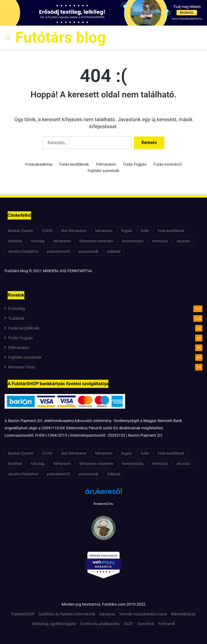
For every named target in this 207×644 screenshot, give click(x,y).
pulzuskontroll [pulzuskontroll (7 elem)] (58, 252)
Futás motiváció (168, 164)
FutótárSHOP (23, 614)
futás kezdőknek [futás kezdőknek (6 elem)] (171, 231)
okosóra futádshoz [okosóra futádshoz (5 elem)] (23, 252)
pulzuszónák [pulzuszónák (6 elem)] (88, 252)
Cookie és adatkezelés (100, 624)
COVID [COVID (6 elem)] (47, 231)
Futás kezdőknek (74, 164)
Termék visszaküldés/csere (143, 614)
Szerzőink (146, 624)
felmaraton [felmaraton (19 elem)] (104, 231)
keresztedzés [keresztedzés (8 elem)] (133, 241)
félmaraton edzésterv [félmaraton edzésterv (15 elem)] (96, 241)
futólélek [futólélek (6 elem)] (15, 241)
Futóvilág (17, 308)
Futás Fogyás (135, 164)
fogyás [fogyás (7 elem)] (127, 231)
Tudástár (16, 318)
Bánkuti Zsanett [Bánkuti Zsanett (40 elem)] (21, 231)
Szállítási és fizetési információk (67, 614)
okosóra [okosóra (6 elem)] (183, 241)
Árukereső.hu (103, 504)
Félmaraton (106, 164)
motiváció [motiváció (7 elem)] (160, 241)
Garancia (107, 614)
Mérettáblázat (183, 614)
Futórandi (167, 624)
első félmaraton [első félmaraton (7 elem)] (74, 231)
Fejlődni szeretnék (104, 171)
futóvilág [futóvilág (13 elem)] (37, 241)
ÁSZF (128, 624)
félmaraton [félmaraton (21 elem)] (62, 241)
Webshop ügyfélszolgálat (54, 624)
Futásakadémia (39, 164)
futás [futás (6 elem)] (145, 231)
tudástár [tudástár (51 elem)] (114, 252)
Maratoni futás (22, 367)
